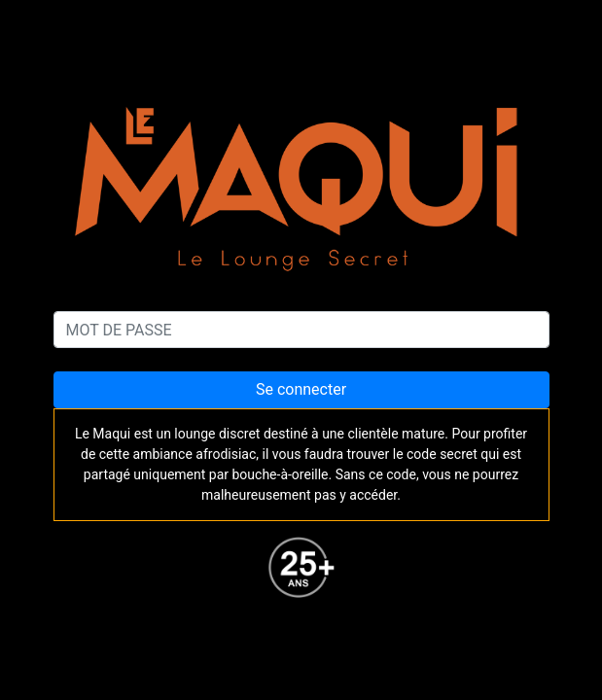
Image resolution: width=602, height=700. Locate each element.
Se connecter (301, 389)
